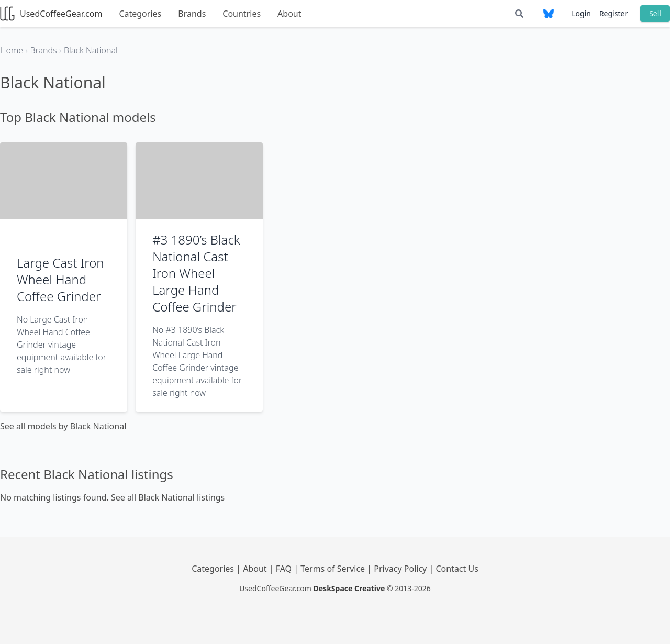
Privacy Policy (401, 569)
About (289, 14)
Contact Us (457, 569)
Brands (192, 14)
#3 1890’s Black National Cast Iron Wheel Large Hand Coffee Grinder (196, 273)
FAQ (285, 569)
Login (581, 13)
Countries (242, 14)
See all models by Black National (63, 426)
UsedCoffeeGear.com (51, 14)
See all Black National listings (168, 497)
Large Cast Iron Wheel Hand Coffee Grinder (60, 279)
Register (613, 13)
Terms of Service (334, 569)
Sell (655, 13)
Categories (140, 14)
